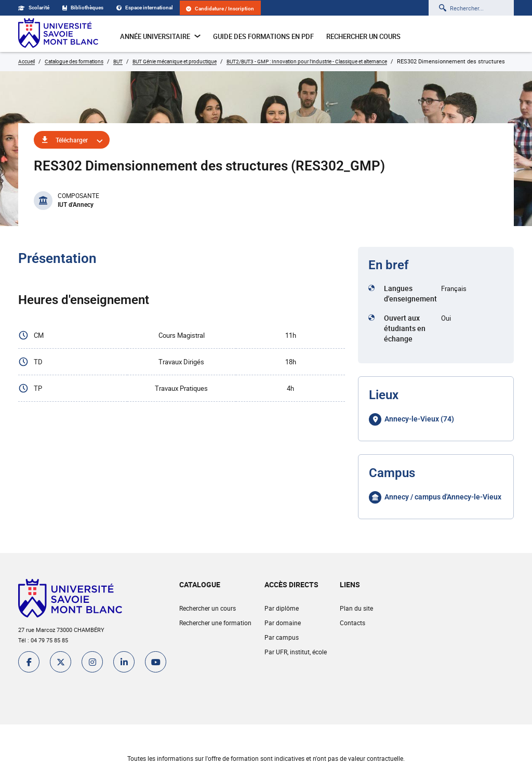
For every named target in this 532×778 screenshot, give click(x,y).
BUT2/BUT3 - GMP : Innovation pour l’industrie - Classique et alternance (307, 61)
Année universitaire (160, 36)
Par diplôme (282, 608)
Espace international (145, 8)
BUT (118, 61)
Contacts (353, 623)
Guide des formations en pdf (263, 36)
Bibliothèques (83, 8)
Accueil (26, 61)
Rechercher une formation (215, 623)
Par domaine (283, 623)
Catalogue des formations (74, 61)
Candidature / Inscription (220, 9)
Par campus (282, 637)
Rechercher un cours (363, 36)
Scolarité (34, 8)
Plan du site (356, 608)
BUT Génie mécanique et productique (175, 61)
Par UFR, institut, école (296, 652)
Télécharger (72, 140)
